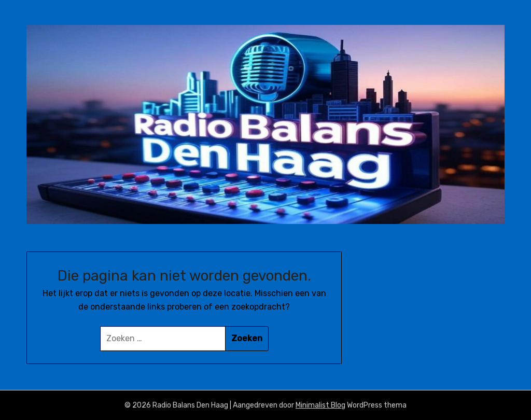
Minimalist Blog (320, 405)
